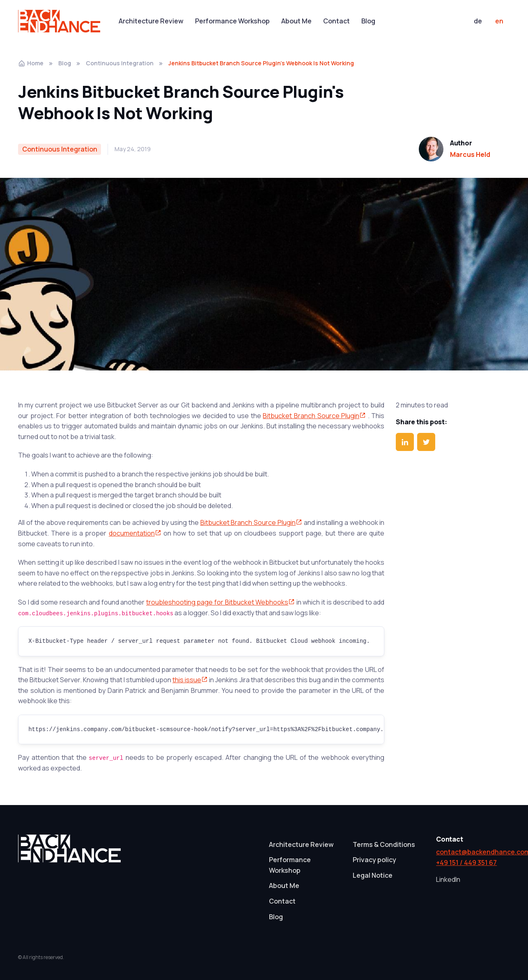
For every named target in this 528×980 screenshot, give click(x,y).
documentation (135, 533)
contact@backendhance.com (473, 852)
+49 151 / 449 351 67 (466, 863)
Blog (368, 21)
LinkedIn (448, 879)
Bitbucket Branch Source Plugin (314, 416)
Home (31, 63)
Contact (336, 21)
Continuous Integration (120, 63)
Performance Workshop (232, 21)
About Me (296, 21)
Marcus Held (470, 154)
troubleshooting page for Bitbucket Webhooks (220, 602)
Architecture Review (151, 21)
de (478, 21)
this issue (190, 680)
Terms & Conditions (384, 844)
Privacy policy (374, 860)
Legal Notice (373, 875)
